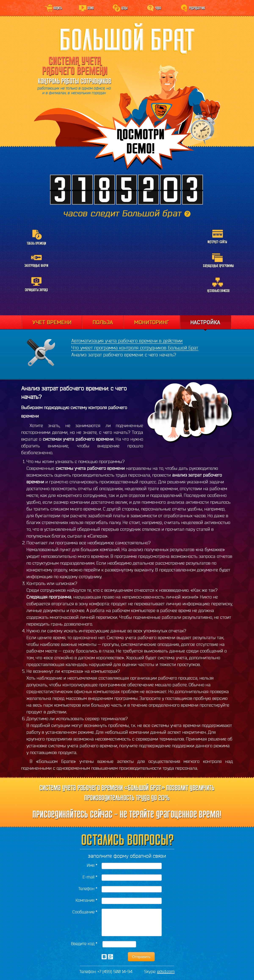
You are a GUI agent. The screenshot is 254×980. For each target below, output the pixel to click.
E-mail (90, 877)
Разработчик (197, 8)
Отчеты (103, 322)
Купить (58, 8)
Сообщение (85, 912)
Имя (92, 865)
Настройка (206, 323)
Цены (124, 8)
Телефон (88, 888)
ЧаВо (158, 8)
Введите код (84, 943)
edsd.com (166, 972)
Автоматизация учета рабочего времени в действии (127, 341)
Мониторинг (152, 322)
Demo (91, 8)
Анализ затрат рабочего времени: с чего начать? (124, 355)
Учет (52, 322)
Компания (86, 900)
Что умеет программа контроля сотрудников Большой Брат (135, 348)
